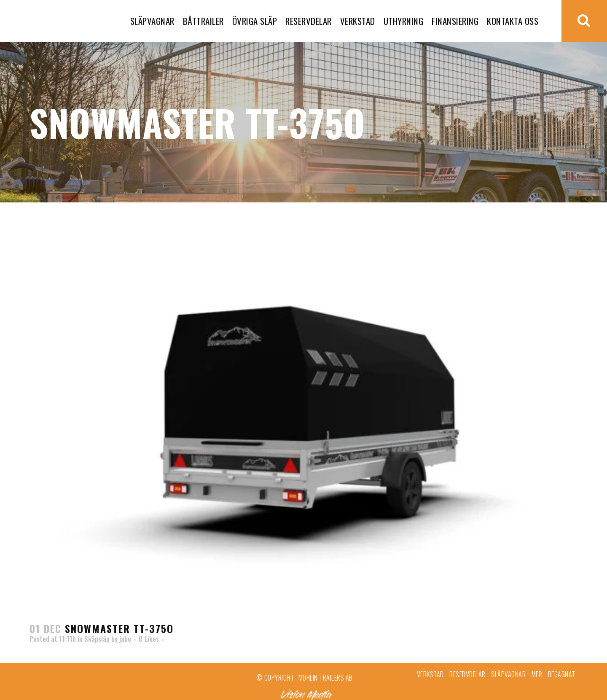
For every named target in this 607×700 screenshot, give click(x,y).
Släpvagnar (508, 674)
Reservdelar (467, 674)
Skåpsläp (97, 639)
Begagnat (562, 674)
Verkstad (430, 674)
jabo (125, 639)
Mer (537, 674)
